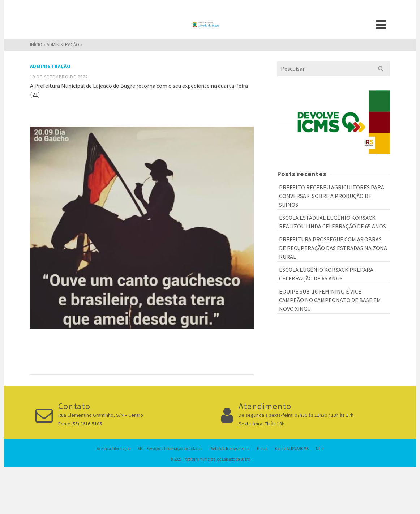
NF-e (320, 449)
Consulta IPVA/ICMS (292, 449)
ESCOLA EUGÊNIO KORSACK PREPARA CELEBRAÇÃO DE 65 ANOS (326, 274)
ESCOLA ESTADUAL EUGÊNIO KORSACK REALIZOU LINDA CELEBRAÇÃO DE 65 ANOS (333, 222)
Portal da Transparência (230, 449)
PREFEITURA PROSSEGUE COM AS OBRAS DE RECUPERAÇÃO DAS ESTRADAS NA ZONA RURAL (333, 248)
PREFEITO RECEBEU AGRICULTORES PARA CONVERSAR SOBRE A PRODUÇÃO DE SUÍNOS (332, 196)
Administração (50, 66)
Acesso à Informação (114, 449)
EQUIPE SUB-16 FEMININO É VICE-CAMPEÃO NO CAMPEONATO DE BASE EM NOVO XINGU (330, 300)
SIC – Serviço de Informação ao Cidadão (170, 449)
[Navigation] (381, 25)
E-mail (262, 449)
